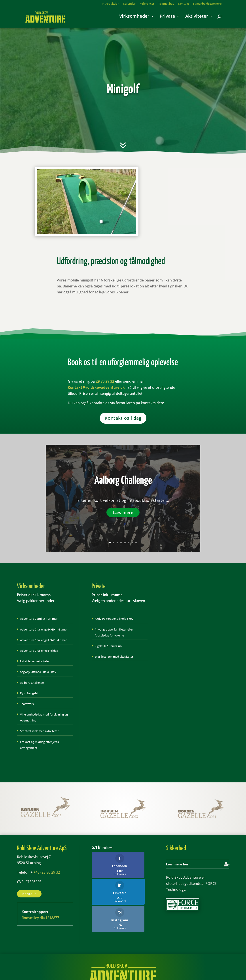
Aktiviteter (197, 19)
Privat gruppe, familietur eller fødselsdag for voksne (114, 632)
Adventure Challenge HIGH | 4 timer (44, 629)
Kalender (129, 4)
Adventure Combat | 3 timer (39, 619)
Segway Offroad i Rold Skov (38, 672)
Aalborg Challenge (123, 481)
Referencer (147, 4)
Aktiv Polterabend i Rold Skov (114, 619)
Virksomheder (134, 19)
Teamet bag (166, 4)
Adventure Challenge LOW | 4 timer (43, 640)
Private (167, 19)
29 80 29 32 (105, 381)
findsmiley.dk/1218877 (40, 918)
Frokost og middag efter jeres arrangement (39, 745)
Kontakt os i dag (123, 418)
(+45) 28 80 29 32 (46, 872)
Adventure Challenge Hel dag (39, 651)
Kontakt (184, 4)
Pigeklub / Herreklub (108, 646)
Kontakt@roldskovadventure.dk (96, 387)
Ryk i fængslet (29, 693)
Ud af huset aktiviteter (35, 661)
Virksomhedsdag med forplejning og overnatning (44, 717)
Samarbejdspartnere (207, 4)
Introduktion (111, 4)
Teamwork (27, 704)
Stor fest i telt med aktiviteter (39, 731)
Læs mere (123, 512)
